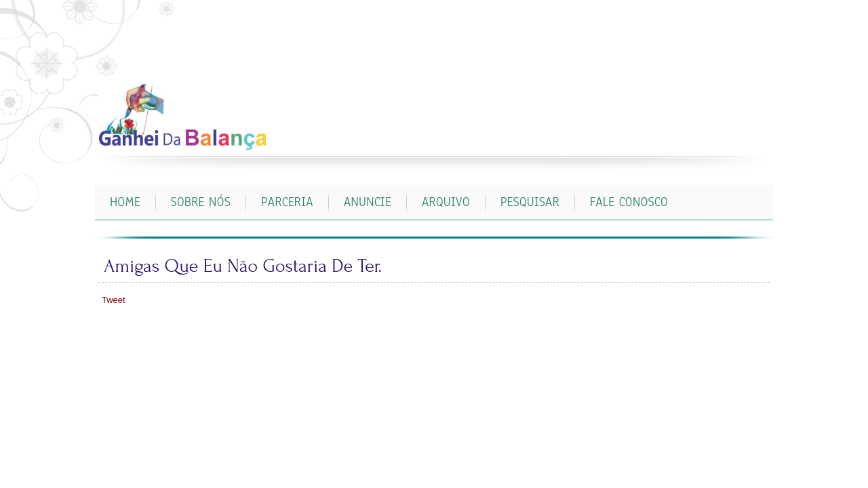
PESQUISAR (530, 202)
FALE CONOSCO (629, 202)
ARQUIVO (446, 202)
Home (125, 202)
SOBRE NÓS (201, 202)
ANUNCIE (368, 202)
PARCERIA (287, 202)
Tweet (114, 300)
